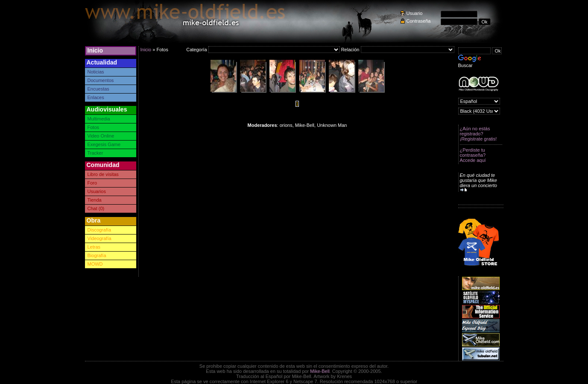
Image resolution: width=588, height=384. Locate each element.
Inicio (95, 50)
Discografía (99, 230)
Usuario (415, 13)
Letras (94, 247)
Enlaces (96, 97)
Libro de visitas (103, 174)
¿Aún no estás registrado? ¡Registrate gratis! (478, 134)
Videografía (99, 238)
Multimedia (99, 119)
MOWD (95, 264)
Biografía (97, 255)
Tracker (95, 153)
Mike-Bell (320, 371)
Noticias (96, 72)
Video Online (101, 136)
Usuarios (97, 191)
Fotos (94, 127)
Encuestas (98, 89)
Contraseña (419, 21)
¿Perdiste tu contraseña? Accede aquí (473, 155)
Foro (92, 183)
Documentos (101, 80)
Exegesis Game (104, 144)
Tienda (95, 200)
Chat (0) (96, 208)
